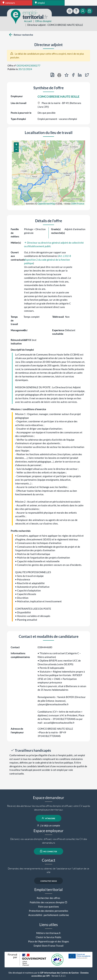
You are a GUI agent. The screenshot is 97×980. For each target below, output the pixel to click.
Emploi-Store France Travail (49, 946)
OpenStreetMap (46, 204)
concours (9, 3)
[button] (16, 145)
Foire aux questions (49, 907)
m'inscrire (49, 818)
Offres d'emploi (43, 21)
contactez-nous (49, 881)
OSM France (78, 204)
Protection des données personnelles (49, 911)
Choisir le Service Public (49, 937)
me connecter (49, 851)
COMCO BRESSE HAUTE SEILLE (59, 96)
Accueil (28, 21)
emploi (40, 3)
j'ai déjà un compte (49, 825)
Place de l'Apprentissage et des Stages (49, 941)
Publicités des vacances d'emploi (47, 902)
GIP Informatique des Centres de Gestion (59, 973)
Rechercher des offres (48, 898)
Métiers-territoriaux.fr (48, 933)
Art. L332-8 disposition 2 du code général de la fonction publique (48, 260)
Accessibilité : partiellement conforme (49, 915)
